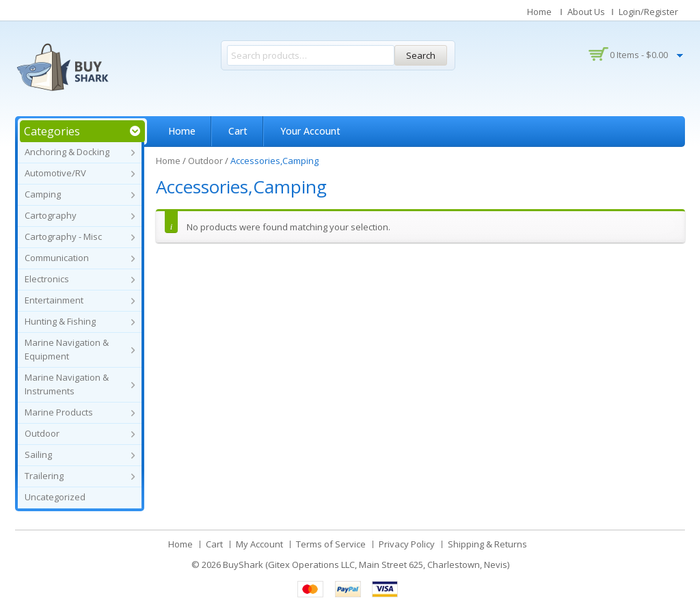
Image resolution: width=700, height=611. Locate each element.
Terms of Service (331, 544)
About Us (586, 12)
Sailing (38, 454)
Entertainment (54, 300)
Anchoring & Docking (67, 152)
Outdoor (42, 433)
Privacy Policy (407, 544)
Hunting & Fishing (60, 321)
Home (539, 12)
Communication (57, 258)
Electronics (47, 279)
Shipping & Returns (487, 544)
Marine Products (59, 412)
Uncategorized (55, 497)
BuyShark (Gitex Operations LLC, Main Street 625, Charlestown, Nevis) (366, 565)
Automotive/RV (55, 173)
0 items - (639, 55)
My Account (259, 544)
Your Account (310, 131)
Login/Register (648, 12)
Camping (43, 194)
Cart (238, 131)
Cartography (51, 215)
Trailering (44, 476)
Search (421, 55)
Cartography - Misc (63, 236)
